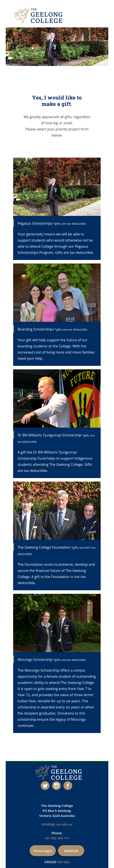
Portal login (43, 851)
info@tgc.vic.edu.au (57, 824)
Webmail (71, 851)
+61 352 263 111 (57, 838)
